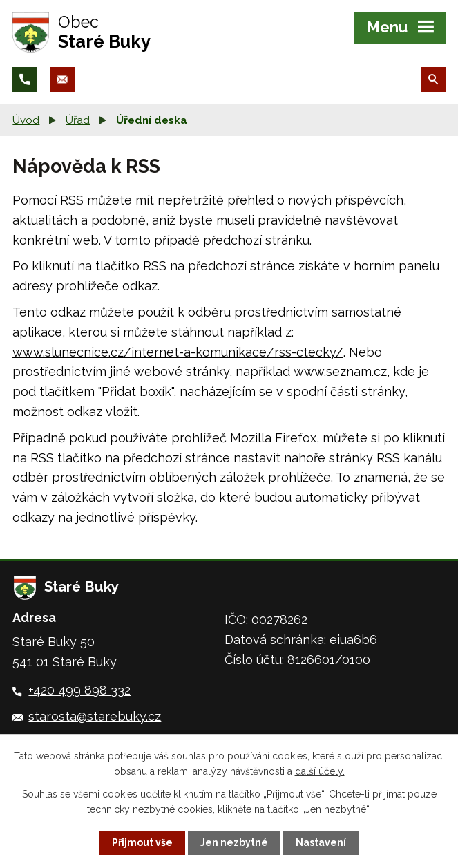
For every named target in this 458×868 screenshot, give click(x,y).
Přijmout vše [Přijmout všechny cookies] (142, 842)
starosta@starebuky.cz (95, 716)
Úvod (26, 120)
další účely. (320, 771)
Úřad (78, 120)
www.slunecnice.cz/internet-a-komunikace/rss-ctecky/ (178, 352)
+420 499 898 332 (79, 690)
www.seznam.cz (340, 371)
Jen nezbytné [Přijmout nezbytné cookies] (234, 842)
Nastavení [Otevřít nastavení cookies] (321, 842)
